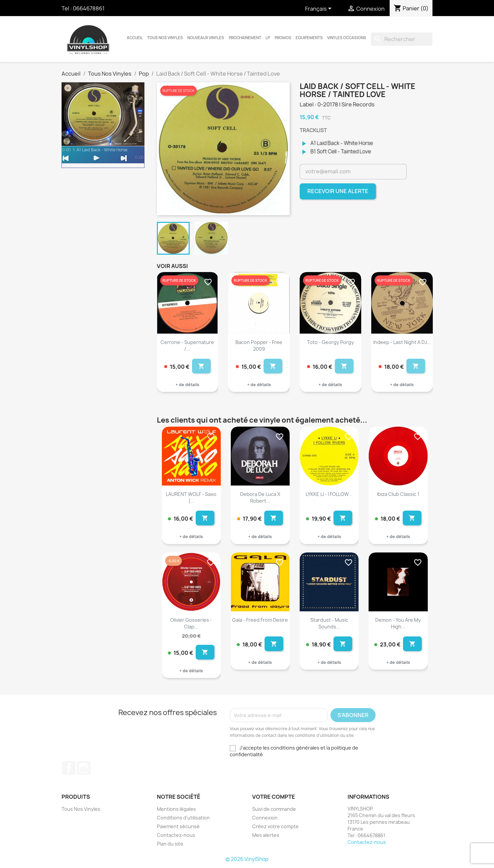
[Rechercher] (402, 39)
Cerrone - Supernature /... (187, 345)
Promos (283, 38)
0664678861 (89, 8)
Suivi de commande (274, 809)
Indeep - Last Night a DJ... (402, 342)
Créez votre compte (275, 826)
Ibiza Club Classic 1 (398, 494)
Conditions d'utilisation (183, 818)
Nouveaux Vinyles (206, 38)
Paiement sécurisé (178, 826)
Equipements (309, 38)
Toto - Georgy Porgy (330, 342)
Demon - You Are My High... (398, 623)
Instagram (84, 768)
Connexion (265, 818)
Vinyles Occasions (347, 38)
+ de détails (187, 385)
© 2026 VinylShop (247, 859)
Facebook (69, 768)
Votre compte (274, 797)
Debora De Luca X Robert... (260, 497)
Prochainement (245, 38)
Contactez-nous (176, 835)
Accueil (135, 38)
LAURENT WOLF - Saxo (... (191, 497)
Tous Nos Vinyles (165, 38)
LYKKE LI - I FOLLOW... (329, 494)
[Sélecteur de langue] (319, 9)
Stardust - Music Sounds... (329, 623)
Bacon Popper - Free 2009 (259, 345)
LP (268, 38)
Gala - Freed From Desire (260, 620)
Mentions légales (176, 809)
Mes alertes (266, 835)
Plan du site (170, 844)
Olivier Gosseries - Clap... (191, 623)
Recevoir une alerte (338, 191)
